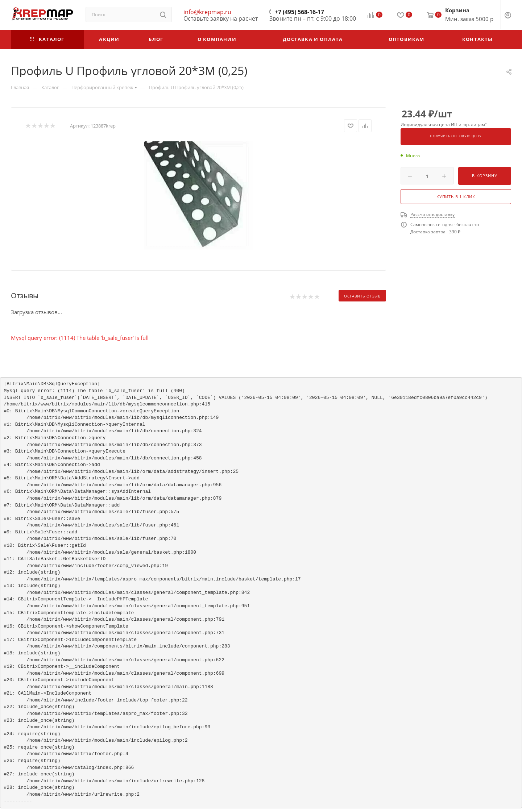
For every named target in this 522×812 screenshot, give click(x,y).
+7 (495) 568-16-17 (299, 12)
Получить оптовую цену (456, 136)
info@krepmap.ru (207, 12)
